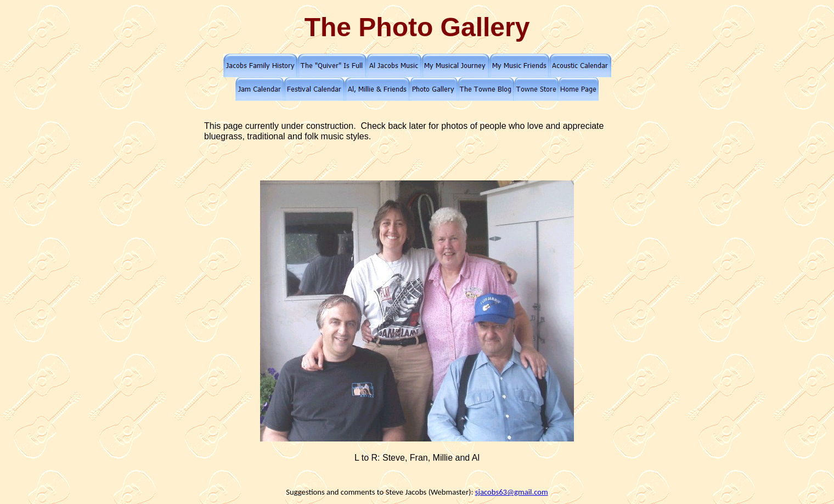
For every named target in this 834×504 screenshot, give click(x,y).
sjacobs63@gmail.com (512, 492)
